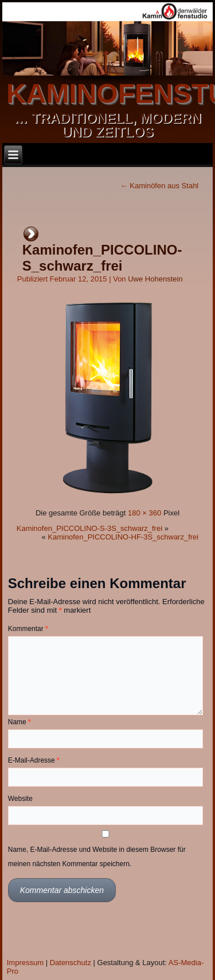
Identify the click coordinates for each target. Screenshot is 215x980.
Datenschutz (71, 963)
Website (20, 799)
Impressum (25, 963)
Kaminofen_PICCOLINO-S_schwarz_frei (102, 258)
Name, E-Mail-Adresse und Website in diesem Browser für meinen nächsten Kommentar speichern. (97, 857)
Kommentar (28, 629)
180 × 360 (144, 513)
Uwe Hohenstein (155, 279)
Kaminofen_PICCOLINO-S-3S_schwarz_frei (89, 528)
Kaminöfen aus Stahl (160, 186)
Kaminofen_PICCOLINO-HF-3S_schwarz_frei (123, 537)
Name (19, 722)
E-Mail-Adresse (34, 760)
